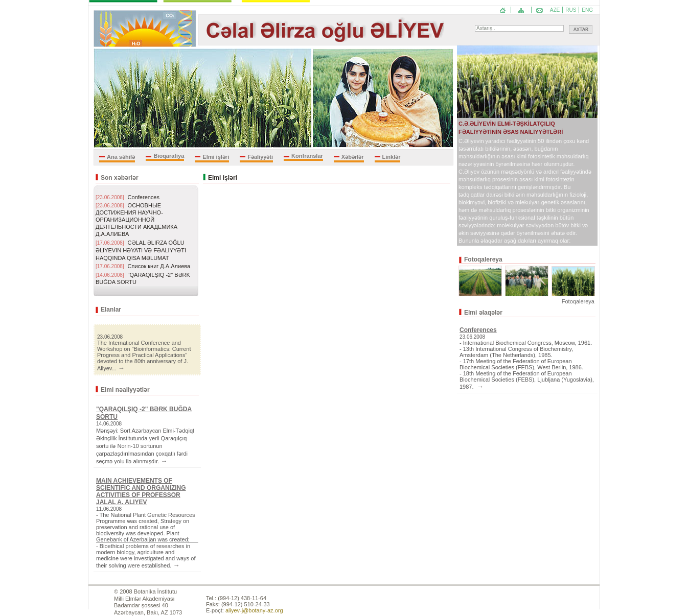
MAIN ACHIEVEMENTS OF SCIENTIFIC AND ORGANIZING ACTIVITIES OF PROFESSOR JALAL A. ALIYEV (141, 491)
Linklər (392, 157)
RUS (571, 10)
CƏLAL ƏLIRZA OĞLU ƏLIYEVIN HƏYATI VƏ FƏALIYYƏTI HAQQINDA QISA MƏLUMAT (141, 250)
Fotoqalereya (578, 301)
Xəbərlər (353, 157)
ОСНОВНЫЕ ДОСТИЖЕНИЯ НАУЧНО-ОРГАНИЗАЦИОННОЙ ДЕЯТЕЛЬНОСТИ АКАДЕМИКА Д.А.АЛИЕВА (136, 220)
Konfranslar (307, 156)
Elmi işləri (216, 157)
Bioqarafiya (169, 156)
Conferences (144, 197)
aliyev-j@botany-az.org (254, 610)
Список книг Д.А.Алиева (159, 266)
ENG (587, 10)
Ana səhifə (121, 157)
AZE (555, 10)
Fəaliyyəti (260, 157)
